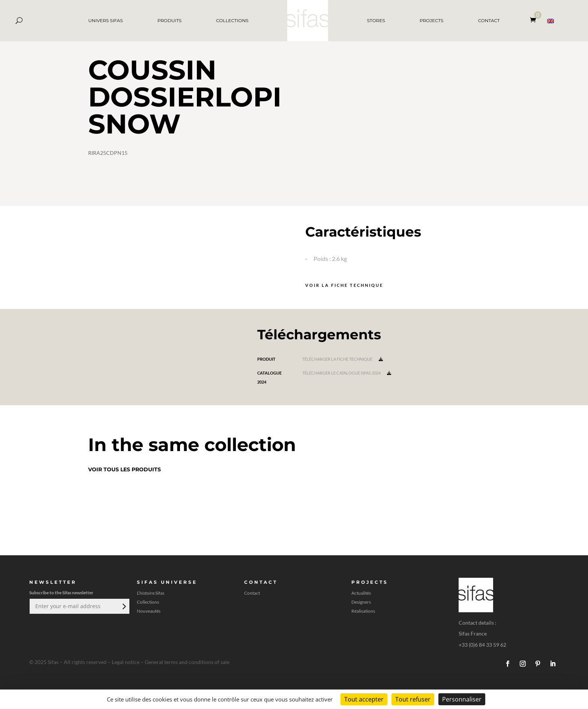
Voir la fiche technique (344, 285)
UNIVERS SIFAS (105, 20)
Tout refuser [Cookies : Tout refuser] (413, 699)
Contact (252, 593)
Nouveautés (149, 611)
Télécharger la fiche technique (343, 359)
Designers (361, 602)
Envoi (123, 606)
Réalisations (363, 611)
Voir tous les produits (124, 469)
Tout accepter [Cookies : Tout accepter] (364, 699)
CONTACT (489, 20)
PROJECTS (432, 20)
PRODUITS (169, 20)
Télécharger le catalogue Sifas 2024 (347, 373)
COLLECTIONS (232, 20)
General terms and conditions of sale (187, 662)
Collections (148, 602)
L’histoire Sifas (151, 593)
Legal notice (126, 662)
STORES (376, 20)
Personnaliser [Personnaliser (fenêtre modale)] (462, 699)
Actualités (361, 593)
